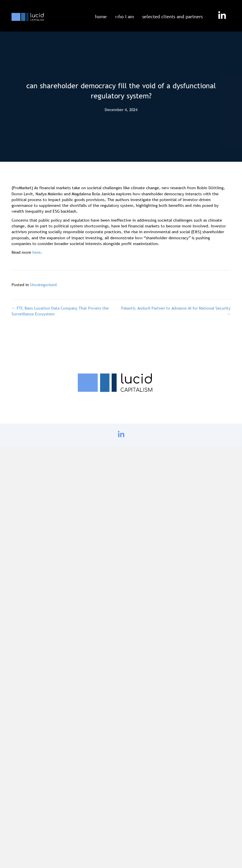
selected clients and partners (172, 16)
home (101, 16)
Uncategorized (43, 285)
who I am (124, 16)
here (37, 252)
